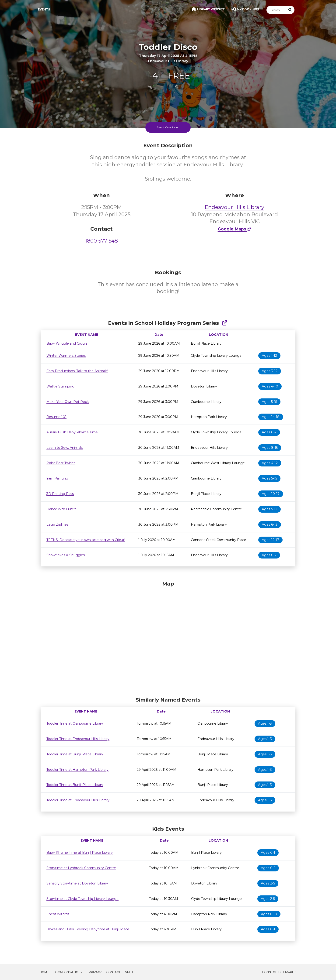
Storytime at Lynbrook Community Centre (81, 868)
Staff (129, 972)
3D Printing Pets (60, 494)
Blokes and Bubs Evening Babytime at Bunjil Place (88, 929)
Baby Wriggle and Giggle (67, 343)
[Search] (276, 10)
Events (44, 9)
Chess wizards (58, 914)
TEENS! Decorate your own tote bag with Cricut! (86, 540)
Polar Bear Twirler (61, 463)
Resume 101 (56, 417)
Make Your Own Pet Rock (68, 402)
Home (44, 972)
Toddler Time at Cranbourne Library (75, 723)
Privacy (95, 972)
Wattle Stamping (60, 386)
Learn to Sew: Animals (65, 448)
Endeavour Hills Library (234, 207)
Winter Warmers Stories (66, 356)
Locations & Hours (69, 972)
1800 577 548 (101, 241)
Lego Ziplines (57, 524)
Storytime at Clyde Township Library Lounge (82, 899)
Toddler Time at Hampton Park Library (77, 770)
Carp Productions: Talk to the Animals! (77, 371)
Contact (113, 972)
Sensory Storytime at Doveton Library (77, 883)
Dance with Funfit (61, 509)
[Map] (168, 638)
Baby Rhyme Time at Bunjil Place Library (80, 853)
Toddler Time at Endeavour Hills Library (78, 739)
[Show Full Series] (225, 323)
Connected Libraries (279, 972)
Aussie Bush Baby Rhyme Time (72, 432)
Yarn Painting (57, 478)
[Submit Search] (290, 10)
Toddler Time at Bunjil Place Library (75, 754)
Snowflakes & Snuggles (66, 555)
